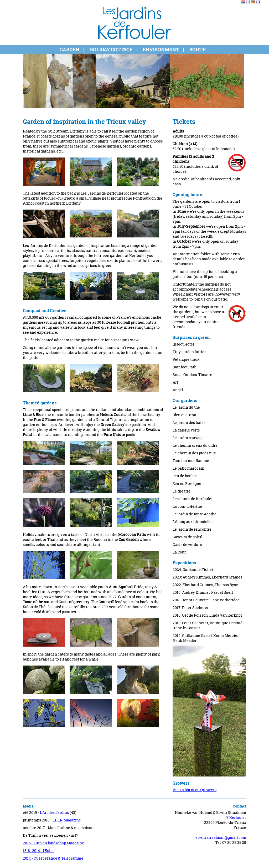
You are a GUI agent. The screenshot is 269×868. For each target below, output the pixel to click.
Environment (161, 50)
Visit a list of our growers (195, 790)
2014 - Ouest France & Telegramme (53, 858)
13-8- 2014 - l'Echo (38, 851)
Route (197, 50)
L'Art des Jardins (54, 812)
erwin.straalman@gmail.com (221, 837)
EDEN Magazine (67, 820)
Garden (69, 50)
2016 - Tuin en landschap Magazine (53, 843)
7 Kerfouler (236, 817)
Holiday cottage (111, 50)
